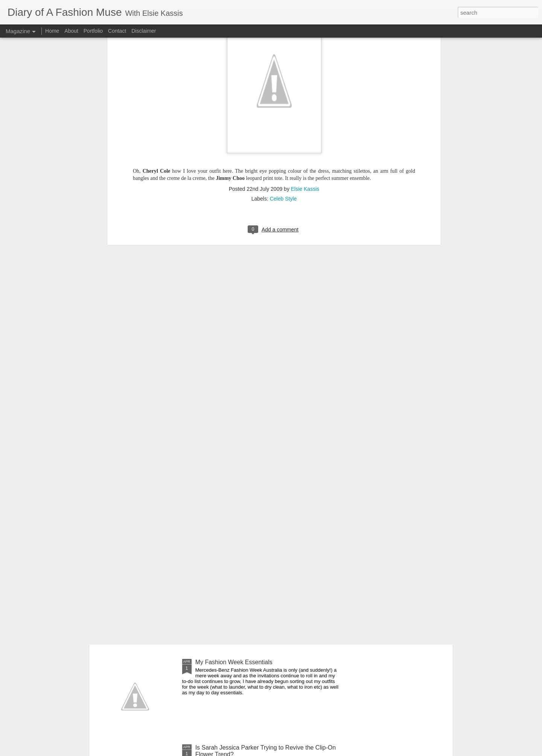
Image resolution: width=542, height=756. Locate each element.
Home (52, 31)
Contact (117, 31)
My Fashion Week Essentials (234, 662)
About (72, 31)
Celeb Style (283, 38)
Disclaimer (144, 31)
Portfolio (94, 31)
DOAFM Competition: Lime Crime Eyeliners (253, 577)
